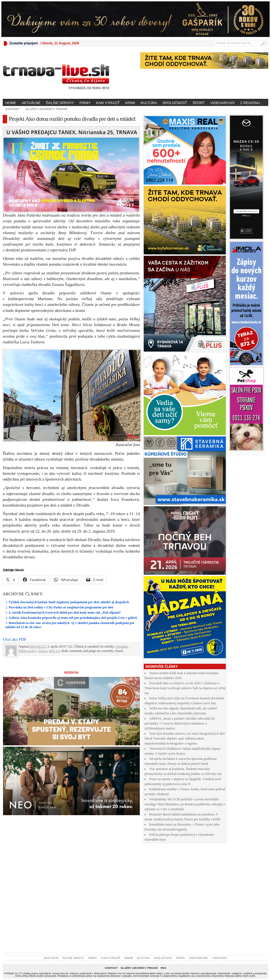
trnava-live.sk (60, 973)
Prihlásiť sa (11, 973)
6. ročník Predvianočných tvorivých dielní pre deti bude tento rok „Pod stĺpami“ (65, 613)
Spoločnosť (175, 103)
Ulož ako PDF (15, 639)
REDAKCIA (38, 646)
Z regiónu (250, 103)
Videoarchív (223, 103)
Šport (199, 103)
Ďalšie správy (60, 103)
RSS (163, 968)
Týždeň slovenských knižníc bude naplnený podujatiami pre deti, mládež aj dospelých (69, 602)
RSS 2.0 (54, 651)
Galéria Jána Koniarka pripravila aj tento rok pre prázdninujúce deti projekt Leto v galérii (73, 618)
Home (11, 103)
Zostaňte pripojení (24, 43)
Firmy (85, 103)
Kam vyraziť (108, 103)
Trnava (43, 651)
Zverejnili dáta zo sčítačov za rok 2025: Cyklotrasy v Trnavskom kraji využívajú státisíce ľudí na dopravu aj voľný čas (185, 688)
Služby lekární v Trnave (47, 109)
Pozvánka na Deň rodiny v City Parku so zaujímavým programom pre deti (61, 607)
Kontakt (13, 109)
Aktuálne (31, 103)
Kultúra (149, 103)
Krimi (130, 103)
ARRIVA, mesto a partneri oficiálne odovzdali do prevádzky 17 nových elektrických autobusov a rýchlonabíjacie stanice (180, 723)
